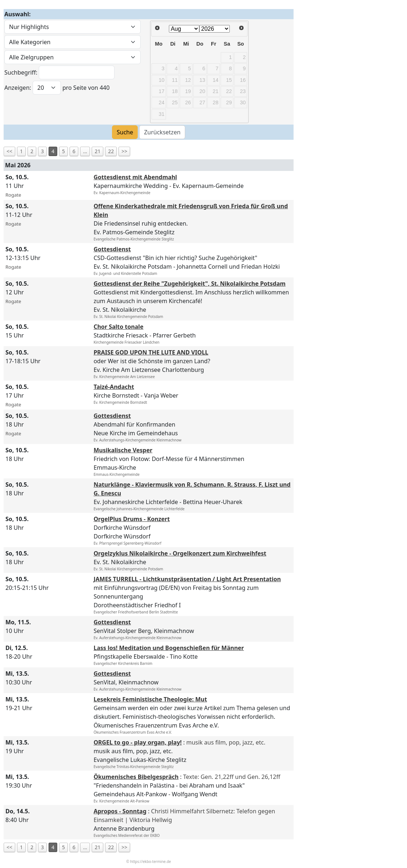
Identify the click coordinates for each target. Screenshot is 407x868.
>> (124, 151)
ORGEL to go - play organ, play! (138, 742)
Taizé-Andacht (114, 387)
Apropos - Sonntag (120, 811)
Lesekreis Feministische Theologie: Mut (150, 699)
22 (111, 151)
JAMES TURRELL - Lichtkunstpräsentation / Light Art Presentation (187, 579)
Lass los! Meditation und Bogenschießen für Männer (169, 648)
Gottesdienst (112, 249)
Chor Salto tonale (119, 327)
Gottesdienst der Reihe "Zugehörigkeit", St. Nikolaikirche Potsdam (190, 284)
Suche (125, 132)
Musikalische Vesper (123, 450)
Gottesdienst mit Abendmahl (135, 177)
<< (9, 151)
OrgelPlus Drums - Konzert (132, 519)
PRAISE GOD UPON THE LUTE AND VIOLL (151, 352)
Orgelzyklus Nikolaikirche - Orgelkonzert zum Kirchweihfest (180, 553)
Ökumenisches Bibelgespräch (136, 777)
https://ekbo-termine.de (150, 861)
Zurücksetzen (162, 132)
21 (97, 151)
